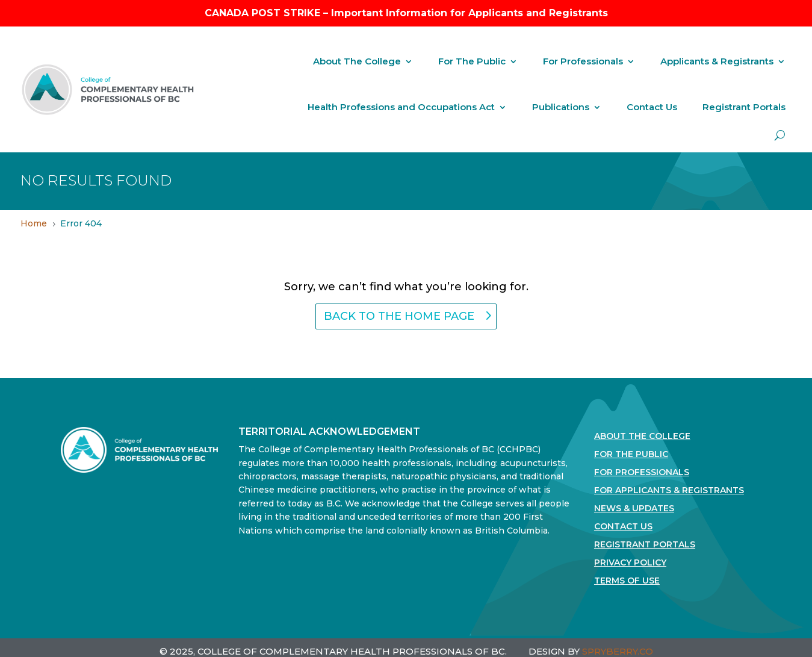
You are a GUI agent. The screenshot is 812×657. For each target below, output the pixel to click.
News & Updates (634, 509)
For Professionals (583, 61)
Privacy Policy (630, 563)
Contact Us (652, 107)
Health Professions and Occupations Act (401, 107)
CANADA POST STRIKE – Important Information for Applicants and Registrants (406, 13)
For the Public (631, 455)
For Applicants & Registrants (669, 491)
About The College (357, 61)
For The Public (472, 61)
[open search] (780, 135)
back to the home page (399, 316)
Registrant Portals (744, 107)
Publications (561, 107)
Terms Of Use (627, 581)
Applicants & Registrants (717, 61)
